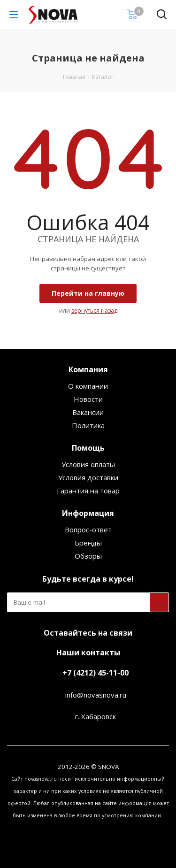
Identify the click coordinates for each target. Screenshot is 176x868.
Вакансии (88, 412)
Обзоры (88, 556)
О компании (88, 386)
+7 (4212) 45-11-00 (96, 673)
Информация (88, 513)
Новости (88, 399)
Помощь (88, 448)
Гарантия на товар (88, 491)
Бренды (88, 543)
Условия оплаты (88, 464)
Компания (88, 369)
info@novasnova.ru (96, 695)
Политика (88, 425)
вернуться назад (94, 311)
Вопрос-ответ (88, 530)
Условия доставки (88, 477)
